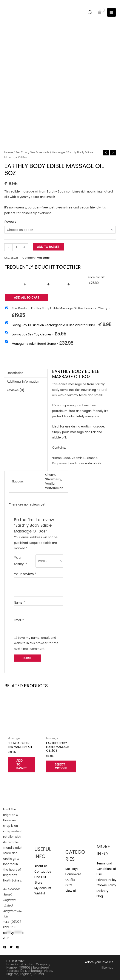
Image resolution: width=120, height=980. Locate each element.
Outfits (70, 880)
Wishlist (40, 893)
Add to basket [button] (22, 765)
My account (43, 888)
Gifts (69, 885)
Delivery (102, 891)
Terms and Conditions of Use (106, 869)
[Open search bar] (90, 13)
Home (9, 152)
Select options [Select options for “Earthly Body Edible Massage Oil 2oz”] (61, 766)
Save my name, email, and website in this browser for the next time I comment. (36, 643)
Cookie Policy (106, 885)
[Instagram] (18, 947)
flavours (10, 222)
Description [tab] (15, 373)
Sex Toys (22, 152)
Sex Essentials (40, 152)
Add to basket (48, 247)
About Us (41, 866)
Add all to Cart (27, 298)
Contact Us (43, 872)
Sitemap (107, 968)
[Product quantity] (16, 247)
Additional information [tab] (23, 382)
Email (19, 620)
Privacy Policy (106, 880)
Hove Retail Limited (20, 964)
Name (19, 603)
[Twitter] (11, 947)
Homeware (73, 874)
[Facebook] (5, 947)
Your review (25, 574)
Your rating (21, 561)
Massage (58, 152)
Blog (100, 896)
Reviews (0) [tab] (15, 390)
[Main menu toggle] (112, 12)
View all (71, 891)
